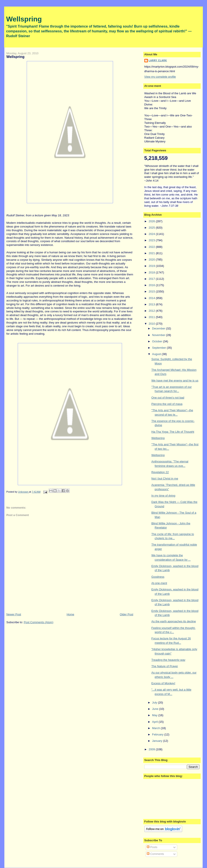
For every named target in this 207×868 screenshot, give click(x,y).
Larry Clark (158, 60)
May (155, 715)
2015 (152, 291)
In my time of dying (163, 496)
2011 (152, 317)
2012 (152, 311)
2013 (152, 304)
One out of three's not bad (168, 398)
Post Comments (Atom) (38, 622)
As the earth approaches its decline (174, 621)
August (157, 354)
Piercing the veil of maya (167, 404)
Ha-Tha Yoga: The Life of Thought (173, 432)
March (156, 728)
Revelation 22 (160, 472)
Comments (155, 854)
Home (70, 614)
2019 (152, 266)
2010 (152, 324)
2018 (152, 272)
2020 (152, 260)
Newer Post (14, 614)
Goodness (158, 577)
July (155, 703)
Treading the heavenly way (168, 660)
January (157, 741)
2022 (152, 247)
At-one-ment (159, 583)
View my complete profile (160, 77)
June (156, 709)
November (159, 335)
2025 (152, 228)
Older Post (126, 614)
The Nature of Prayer (165, 666)
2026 (152, 221)
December (159, 328)
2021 (152, 253)
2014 (152, 298)
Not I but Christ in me (165, 479)
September (159, 348)
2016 (152, 285)
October (157, 341)
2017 (152, 279)
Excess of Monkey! (163, 683)
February (158, 734)
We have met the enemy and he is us (175, 381)
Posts (152, 847)
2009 (152, 749)
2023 (152, 240)
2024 (152, 234)
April (155, 722)
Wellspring (24, 19)
